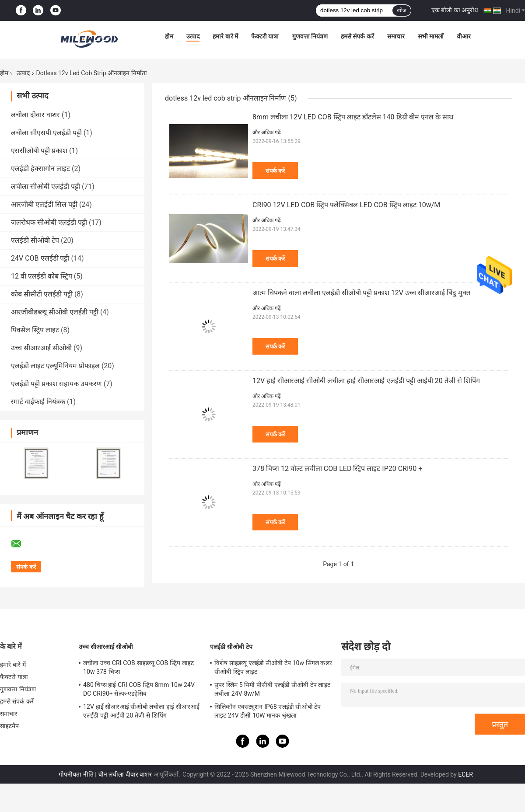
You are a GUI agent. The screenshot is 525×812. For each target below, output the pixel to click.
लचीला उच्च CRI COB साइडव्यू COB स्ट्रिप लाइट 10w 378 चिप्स (138, 667)
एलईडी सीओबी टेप (35, 240)
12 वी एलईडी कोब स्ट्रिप (42, 276)
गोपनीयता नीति (76, 774)
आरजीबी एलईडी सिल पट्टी (44, 204)
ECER (465, 774)
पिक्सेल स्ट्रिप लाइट (35, 330)
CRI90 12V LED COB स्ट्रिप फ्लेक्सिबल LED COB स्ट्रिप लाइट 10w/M (346, 205)
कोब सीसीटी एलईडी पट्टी (42, 294)
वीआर (464, 36)
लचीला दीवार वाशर (35, 115)
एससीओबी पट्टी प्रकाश (39, 151)
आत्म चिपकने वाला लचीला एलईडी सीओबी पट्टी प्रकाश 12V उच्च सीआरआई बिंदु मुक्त (361, 293)
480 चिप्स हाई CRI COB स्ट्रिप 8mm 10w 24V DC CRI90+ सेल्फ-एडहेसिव (139, 689)
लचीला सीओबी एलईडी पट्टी (45, 186)
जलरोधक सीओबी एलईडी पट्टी (49, 222)
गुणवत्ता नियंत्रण (310, 36)
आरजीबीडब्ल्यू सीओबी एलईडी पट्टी (55, 312)
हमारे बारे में (225, 36)
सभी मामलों (431, 36)
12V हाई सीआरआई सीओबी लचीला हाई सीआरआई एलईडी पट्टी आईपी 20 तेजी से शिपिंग (366, 381)
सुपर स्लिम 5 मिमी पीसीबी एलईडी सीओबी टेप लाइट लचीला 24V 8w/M (272, 689)
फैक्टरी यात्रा (265, 36)
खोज (402, 10)
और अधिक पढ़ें (267, 132)
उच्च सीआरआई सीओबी (41, 348)
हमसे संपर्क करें (357, 36)
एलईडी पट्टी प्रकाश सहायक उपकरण (56, 384)
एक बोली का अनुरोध (455, 10)
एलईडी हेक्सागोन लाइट (40, 169)
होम (169, 36)
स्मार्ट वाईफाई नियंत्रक (38, 402)
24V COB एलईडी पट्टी (40, 258)
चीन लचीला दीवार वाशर (125, 774)
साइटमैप (10, 726)
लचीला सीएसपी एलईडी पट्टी (46, 133)
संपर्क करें (275, 171)
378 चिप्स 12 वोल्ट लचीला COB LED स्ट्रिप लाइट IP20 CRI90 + (337, 469)
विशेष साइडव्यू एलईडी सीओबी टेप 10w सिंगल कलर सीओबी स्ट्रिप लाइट (273, 667)
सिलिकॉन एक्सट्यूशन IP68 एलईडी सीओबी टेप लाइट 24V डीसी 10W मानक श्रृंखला (268, 711)
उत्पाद (193, 36)
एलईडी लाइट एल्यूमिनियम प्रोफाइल (55, 366)
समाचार (396, 36)
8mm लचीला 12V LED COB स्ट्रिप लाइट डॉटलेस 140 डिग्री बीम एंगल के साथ (353, 117)
